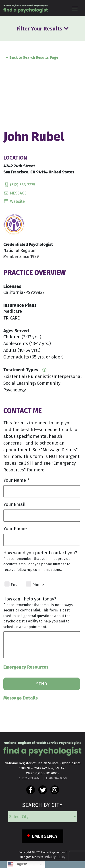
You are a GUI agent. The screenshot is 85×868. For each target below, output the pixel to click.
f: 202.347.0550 (56, 778)
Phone (38, 585)
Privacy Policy (55, 857)
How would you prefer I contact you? (40, 553)
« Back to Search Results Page (32, 57)
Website (14, 201)
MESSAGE (15, 193)
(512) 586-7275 (19, 185)
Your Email (14, 504)
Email (16, 585)
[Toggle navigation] (75, 8)
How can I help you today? (30, 599)
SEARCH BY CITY (42, 805)
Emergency (45, 836)
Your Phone (15, 529)
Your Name (17, 480)
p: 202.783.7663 (29, 778)
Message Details (21, 698)
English (18, 864)
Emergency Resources (26, 667)
